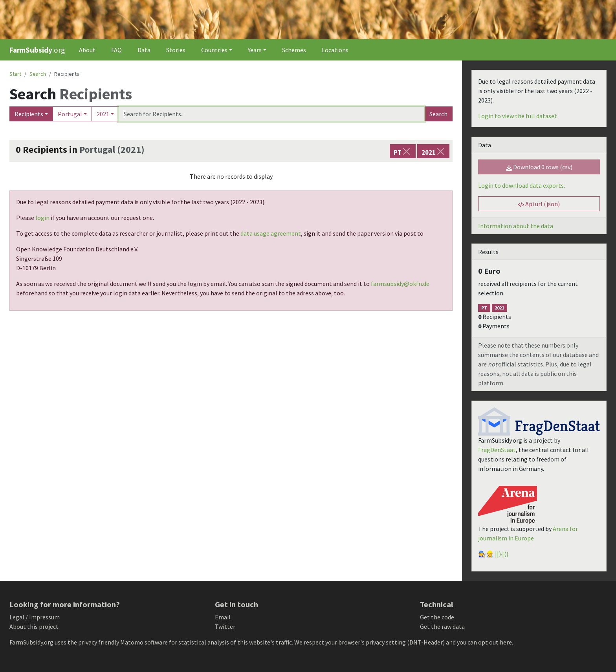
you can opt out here (484, 642)
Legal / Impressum (35, 617)
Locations (335, 50)
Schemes (294, 50)
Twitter (225, 626)
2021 (103, 114)
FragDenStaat (497, 450)
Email (223, 617)
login (42, 218)
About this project (34, 626)
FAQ (116, 50)
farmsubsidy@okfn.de (400, 284)
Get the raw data (442, 626)
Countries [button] (214, 50)
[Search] (272, 114)
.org (37, 50)
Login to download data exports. (522, 185)
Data (144, 50)
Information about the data (516, 226)
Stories (176, 50)
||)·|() (502, 554)
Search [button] (38, 74)
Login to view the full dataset (518, 116)
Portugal (70, 114)
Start (15, 74)
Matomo (132, 642)
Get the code (437, 617)
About (87, 50)
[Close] (406, 151)
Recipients (29, 114)
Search (438, 114)
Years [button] (255, 50)
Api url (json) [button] (539, 204)
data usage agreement (271, 233)
